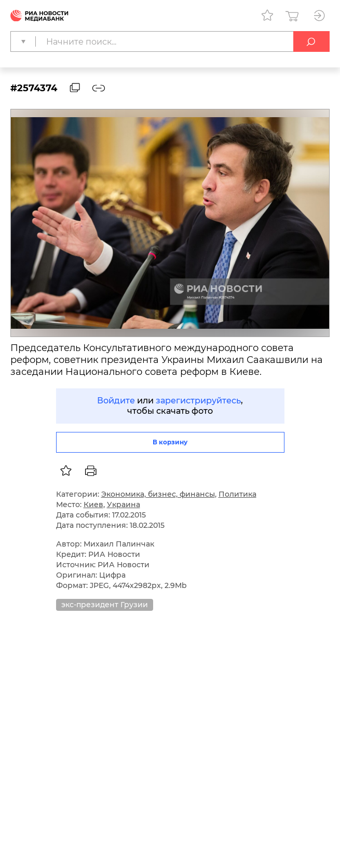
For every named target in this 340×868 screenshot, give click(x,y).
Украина (124, 505)
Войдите (116, 401)
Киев (93, 505)
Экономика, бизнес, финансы (158, 494)
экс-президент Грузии (105, 605)
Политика (237, 494)
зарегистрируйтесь (198, 401)
